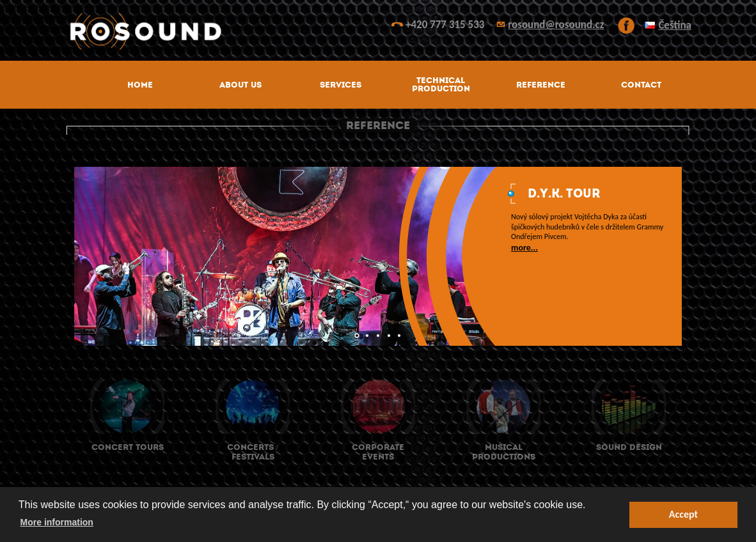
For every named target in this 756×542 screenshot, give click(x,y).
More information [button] (57, 522)
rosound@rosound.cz (556, 25)
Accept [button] (683, 514)
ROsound (378, 32)
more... (524, 248)
